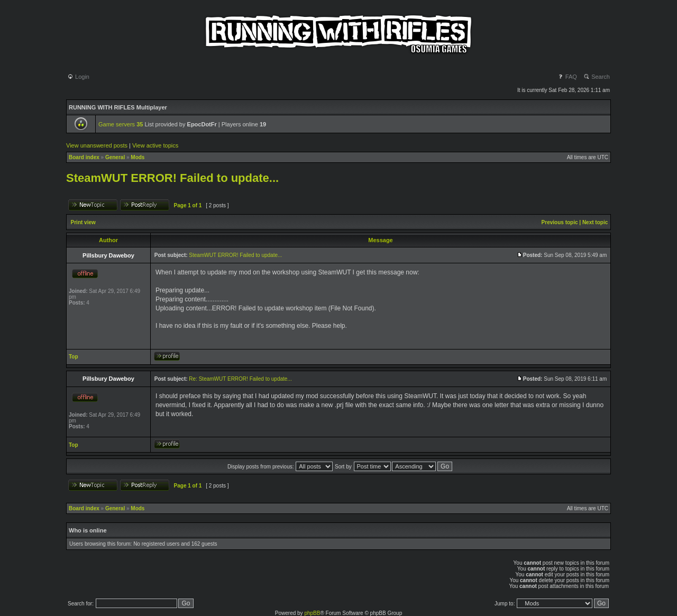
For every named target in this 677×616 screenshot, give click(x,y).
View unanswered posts (97, 145)
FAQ (567, 77)
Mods (138, 157)
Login (78, 77)
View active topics (155, 145)
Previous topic (560, 222)
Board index (84, 157)
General (115, 157)
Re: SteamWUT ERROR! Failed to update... (240, 379)
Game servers (121, 124)
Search (597, 77)
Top (74, 357)
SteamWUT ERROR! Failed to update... (172, 178)
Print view (83, 222)
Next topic (595, 222)
